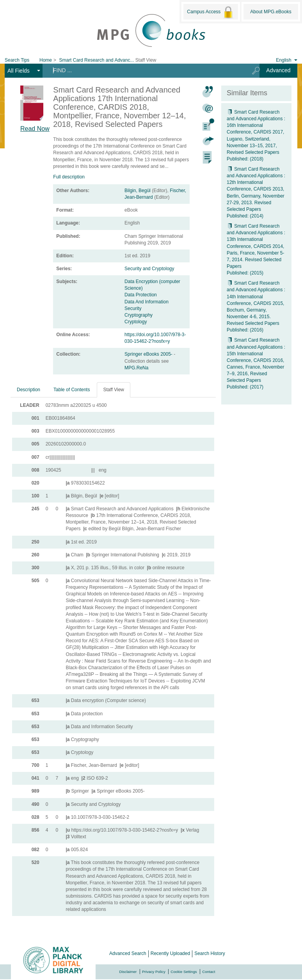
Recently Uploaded (170, 953)
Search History (210, 953)
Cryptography (139, 315)
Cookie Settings (184, 972)
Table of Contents (72, 390)
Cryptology (136, 322)
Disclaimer (128, 972)
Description (28, 390)
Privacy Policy (154, 972)
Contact (209, 972)
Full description (69, 177)
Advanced (278, 70)
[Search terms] (145, 70)
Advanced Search (128, 953)
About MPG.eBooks (271, 12)
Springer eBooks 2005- (149, 354)
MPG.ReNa (136, 368)
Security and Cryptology (149, 269)
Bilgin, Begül (138, 191)
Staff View (114, 390)
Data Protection (141, 295)
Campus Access (211, 12)
